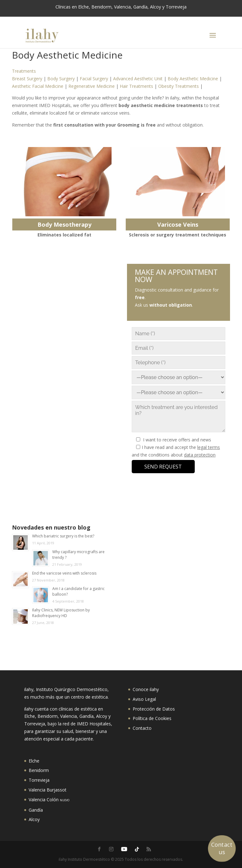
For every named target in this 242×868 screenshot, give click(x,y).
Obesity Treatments (179, 86)
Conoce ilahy (146, 689)
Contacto (142, 728)
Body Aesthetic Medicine (193, 79)
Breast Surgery (27, 79)
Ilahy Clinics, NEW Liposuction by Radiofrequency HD (61, 613)
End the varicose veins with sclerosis (64, 573)
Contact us (222, 848)
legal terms (209, 447)
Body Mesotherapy (64, 224)
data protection (200, 455)
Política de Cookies (152, 718)
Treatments (24, 71)
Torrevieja (39, 780)
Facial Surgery (94, 79)
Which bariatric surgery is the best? (63, 536)
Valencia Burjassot (48, 790)
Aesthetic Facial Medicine (38, 86)
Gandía (36, 810)
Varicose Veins (178, 224)
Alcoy (34, 819)
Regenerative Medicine (92, 86)
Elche (34, 761)
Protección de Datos (154, 709)
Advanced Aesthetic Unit (138, 79)
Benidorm (39, 770)
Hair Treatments (136, 86)
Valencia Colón (49, 800)
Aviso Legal (144, 699)
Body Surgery (61, 79)
